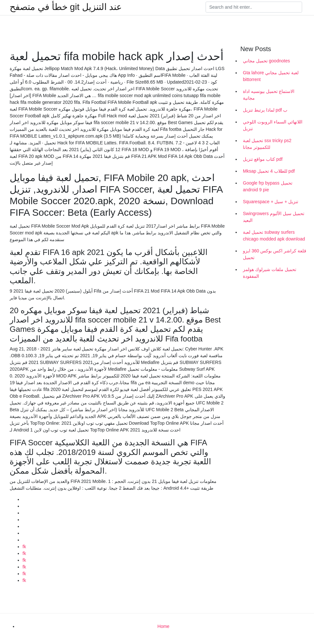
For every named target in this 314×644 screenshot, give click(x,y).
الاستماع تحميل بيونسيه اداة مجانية (269, 95)
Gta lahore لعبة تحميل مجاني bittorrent (271, 76)
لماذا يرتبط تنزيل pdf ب (265, 110)
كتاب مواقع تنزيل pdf (263, 159)
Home (163, 626)
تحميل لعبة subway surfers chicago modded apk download (274, 236)
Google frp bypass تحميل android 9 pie (268, 186)
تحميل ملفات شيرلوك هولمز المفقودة (270, 273)
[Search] (254, 7)
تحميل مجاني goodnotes (266, 61)
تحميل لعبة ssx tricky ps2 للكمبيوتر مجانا (267, 144)
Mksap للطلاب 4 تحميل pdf (269, 171)
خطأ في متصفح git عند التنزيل (66, 7)
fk (24, 547)
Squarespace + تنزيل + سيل (271, 202)
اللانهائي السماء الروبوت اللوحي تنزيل (273, 125)
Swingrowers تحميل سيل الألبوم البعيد (274, 217)
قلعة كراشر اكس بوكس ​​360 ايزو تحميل (275, 254)
